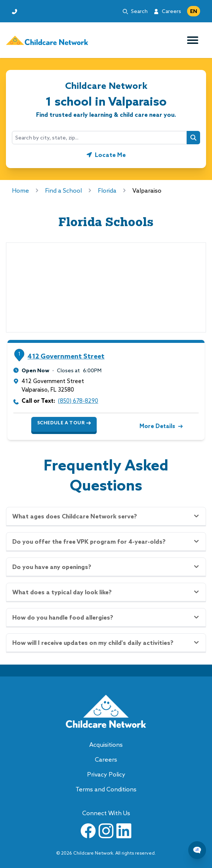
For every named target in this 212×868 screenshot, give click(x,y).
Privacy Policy (106, 774)
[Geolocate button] (106, 155)
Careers (171, 11)
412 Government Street (66, 356)
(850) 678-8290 (78, 401)
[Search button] (193, 138)
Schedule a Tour (64, 423)
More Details (160, 426)
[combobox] (99, 138)
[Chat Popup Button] (197, 850)
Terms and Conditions (106, 789)
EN (194, 11)
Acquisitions (106, 745)
